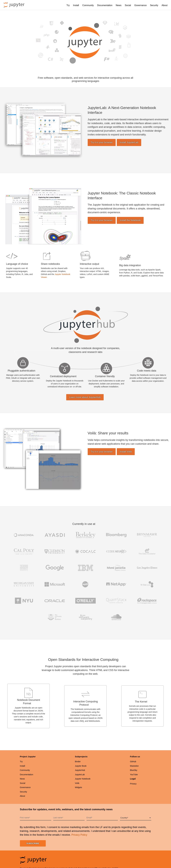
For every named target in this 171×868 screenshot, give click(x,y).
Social (128, 5)
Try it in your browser (102, 142)
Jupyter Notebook (83, 779)
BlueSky (134, 770)
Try (68, 5)
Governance (140, 5)
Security (154, 5)
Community (88, 5)
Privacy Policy (79, 835)
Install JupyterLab (129, 142)
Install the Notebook (130, 220)
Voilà (77, 783)
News (119, 5)
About (165, 5)
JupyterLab (80, 775)
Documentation (105, 5)
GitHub (133, 762)
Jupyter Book (81, 766)
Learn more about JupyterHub (85, 397)
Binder (78, 762)
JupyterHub (80, 770)
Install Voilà (126, 452)
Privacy (133, 784)
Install (76, 5)
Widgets (79, 787)
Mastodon (134, 766)
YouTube (134, 775)
